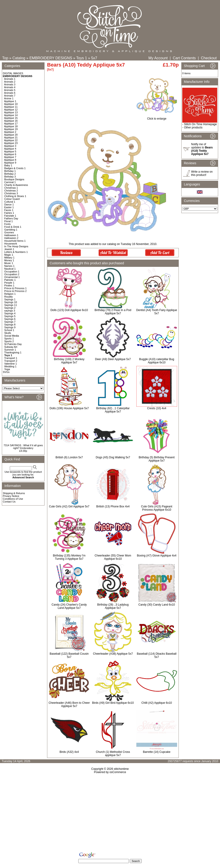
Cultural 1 (10, 202)
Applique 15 (11, 118)
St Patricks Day (13, 344)
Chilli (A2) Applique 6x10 (157, 703)
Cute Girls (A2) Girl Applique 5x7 (69, 506)
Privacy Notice (11, 496)
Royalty (9, 297)
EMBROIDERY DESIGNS (51, 58)
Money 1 (9, 260)
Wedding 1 (10, 366)
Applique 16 (11, 121)
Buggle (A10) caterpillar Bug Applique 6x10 (157, 361)
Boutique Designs (14, 179)
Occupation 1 (12, 271)
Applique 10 (11, 104)
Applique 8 (10, 160)
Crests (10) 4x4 (157, 408)
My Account (158, 58)
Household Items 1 (15, 241)
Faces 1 (9, 210)
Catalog (19, 58)
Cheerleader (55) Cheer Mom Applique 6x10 (113, 557)
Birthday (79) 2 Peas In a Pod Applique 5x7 (113, 312)
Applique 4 (10, 149)
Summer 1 (10, 350)
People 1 (9, 283)
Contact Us (9, 502)
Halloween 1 (11, 235)
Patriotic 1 (10, 280)
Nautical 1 (10, 269)
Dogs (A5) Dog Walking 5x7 (113, 457)
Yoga (7, 369)
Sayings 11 (10, 305)
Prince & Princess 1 (15, 288)
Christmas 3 (11, 193)
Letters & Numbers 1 (16, 252)
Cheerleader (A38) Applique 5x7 (113, 654)
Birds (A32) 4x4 (69, 752)
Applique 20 (11, 135)
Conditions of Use (13, 499)
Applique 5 (10, 151)
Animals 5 (10, 90)
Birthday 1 (10, 171)
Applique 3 (10, 146)
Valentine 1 (10, 364)
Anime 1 (9, 98)
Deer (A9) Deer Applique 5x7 (113, 359)
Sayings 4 (10, 313)
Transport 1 (11, 358)
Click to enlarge (157, 117)
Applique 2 (10, 132)
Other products (193, 127)
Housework (11, 244)
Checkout (209, 58)
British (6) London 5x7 (69, 457)
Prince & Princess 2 (15, 291)
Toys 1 (82, 58)
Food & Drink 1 (13, 227)
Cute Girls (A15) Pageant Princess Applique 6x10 (157, 508)
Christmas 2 (11, 191)
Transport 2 (11, 361)
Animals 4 (10, 87)
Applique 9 (10, 163)
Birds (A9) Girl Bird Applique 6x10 (113, 703)
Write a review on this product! (202, 173)
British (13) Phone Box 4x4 (113, 506)
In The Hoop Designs (16, 246)
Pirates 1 (9, 285)
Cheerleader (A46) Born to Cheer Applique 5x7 (69, 704)
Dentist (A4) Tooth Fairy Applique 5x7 (157, 312)
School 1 (9, 330)
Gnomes (9, 232)
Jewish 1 (9, 249)
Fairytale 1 (10, 216)
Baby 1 (8, 165)
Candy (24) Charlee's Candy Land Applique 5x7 (69, 606)
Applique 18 (11, 126)
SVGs (6, 372)
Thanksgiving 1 (13, 352)
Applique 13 (11, 112)
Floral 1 (9, 221)
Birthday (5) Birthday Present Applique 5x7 (157, 459)
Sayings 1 (10, 299)
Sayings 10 (10, 302)
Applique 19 (11, 129)
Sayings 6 (10, 319)
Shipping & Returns (14, 493)
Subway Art (11, 347)
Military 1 (9, 258)
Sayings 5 (10, 316)
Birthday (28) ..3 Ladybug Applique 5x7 (113, 606)
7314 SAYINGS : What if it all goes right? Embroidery (23, 447)
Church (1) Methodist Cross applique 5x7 (113, 754)
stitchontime (121, 769)
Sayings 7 (10, 322)
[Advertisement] (110, 814)
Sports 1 (9, 338)
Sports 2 (9, 341)
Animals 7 (10, 96)
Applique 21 (11, 137)
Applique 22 (11, 140)
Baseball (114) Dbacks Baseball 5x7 (157, 655)
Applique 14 (11, 115)
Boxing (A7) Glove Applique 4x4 (156, 556)
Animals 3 (10, 84)
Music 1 (9, 263)
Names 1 (9, 266)
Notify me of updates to (202, 149)
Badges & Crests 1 (15, 168)
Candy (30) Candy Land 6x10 (157, 605)
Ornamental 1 (12, 277)
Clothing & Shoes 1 (15, 196)
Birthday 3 (10, 177)
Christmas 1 (11, 188)
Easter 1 (9, 207)
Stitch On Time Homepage (200, 124)
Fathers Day (11, 218)
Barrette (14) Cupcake (157, 752)
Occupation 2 (12, 274)
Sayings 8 (10, 325)
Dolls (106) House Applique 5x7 (69, 408)
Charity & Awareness (16, 185)
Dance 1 (9, 204)
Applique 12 (11, 110)
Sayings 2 (10, 308)
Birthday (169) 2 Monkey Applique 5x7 (69, 361)
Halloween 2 (11, 238)
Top (5, 58)
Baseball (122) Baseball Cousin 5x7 (69, 655)
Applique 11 (11, 107)
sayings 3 (10, 311)
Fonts (7, 224)
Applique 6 (10, 154)
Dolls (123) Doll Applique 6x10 (69, 310)
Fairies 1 (9, 213)
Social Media (12, 336)
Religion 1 (10, 294)
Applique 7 (10, 157)
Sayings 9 (10, 327)
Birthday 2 (10, 174)
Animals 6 (10, 93)
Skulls (8, 333)
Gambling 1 (11, 230)
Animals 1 (10, 79)
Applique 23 (11, 143)
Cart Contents (184, 58)
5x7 (94, 58)
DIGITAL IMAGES (13, 73)
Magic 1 (9, 255)
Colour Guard (12, 199)
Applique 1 (10, 101)
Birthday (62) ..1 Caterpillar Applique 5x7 (113, 410)
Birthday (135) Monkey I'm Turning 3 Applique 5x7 (69, 557)
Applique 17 (11, 124)
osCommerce (118, 772)
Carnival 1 (10, 182)
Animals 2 (10, 82)
